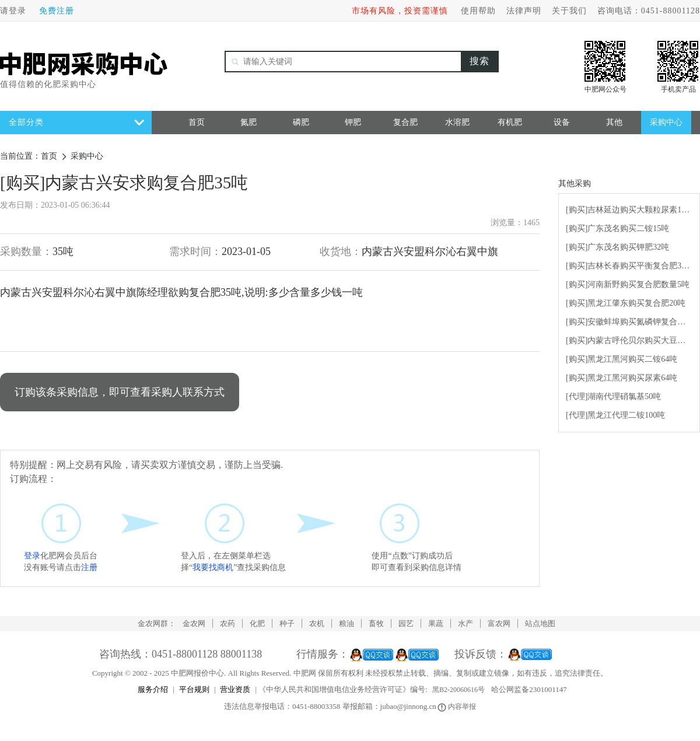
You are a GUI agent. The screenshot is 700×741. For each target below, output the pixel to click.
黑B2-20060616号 (459, 690)
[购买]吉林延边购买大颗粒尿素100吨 (629, 210)
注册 (89, 567)
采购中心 (666, 122)
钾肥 (353, 122)
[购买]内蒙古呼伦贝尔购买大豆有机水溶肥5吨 (629, 340)
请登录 (13, 11)
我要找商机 (213, 567)
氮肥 (249, 122)
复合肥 (405, 122)
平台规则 (194, 689)
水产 (466, 623)
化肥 (257, 623)
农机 (317, 623)
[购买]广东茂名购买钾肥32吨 (617, 247)
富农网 (499, 623)
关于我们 (569, 11)
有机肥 (510, 122)
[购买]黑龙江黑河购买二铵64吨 (622, 359)
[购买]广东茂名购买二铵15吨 (617, 228)
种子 (287, 623)
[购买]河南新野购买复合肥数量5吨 (628, 284)
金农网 (194, 623)
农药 (228, 623)
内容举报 (458, 707)
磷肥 (301, 122)
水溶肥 (457, 122)
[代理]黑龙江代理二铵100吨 (615, 415)
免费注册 (57, 11)
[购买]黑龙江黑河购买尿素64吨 (622, 378)
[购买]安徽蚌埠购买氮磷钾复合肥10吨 (629, 322)
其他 (614, 122)
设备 (562, 122)
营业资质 (235, 689)
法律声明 (524, 11)
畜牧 (376, 623)
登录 (32, 556)
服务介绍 (153, 689)
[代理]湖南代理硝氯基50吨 (613, 396)
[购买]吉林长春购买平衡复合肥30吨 (629, 266)
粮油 (346, 623)
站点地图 (540, 623)
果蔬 (436, 623)
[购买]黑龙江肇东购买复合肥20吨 (626, 303)
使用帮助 (478, 11)
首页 (197, 122)
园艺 (406, 623)
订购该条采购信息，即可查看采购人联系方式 (120, 392)
